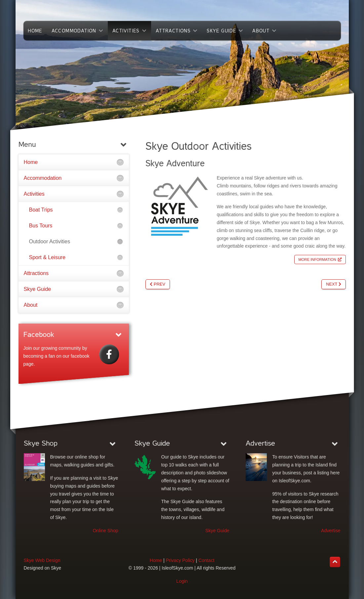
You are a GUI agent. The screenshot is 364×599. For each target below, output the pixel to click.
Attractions (36, 273)
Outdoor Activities (50, 241)
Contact (206, 560)
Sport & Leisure (47, 257)
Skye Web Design (42, 560)
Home (31, 162)
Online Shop (105, 531)
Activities (34, 194)
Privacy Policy (180, 560)
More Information (317, 260)
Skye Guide (38, 289)
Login (182, 581)
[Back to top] (335, 562)
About (31, 305)
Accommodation (43, 178)
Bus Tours (41, 226)
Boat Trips (41, 210)
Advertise (331, 531)
